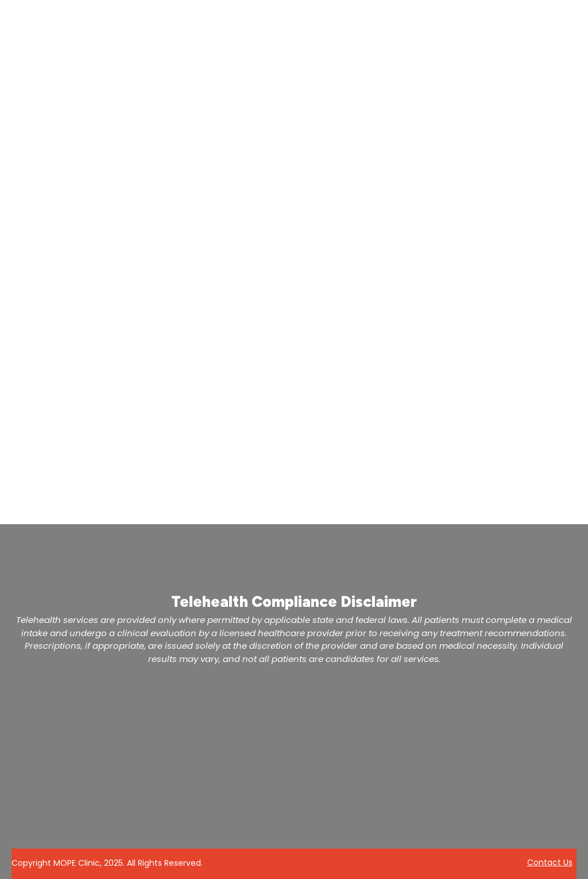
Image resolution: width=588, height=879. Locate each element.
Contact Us (550, 862)
